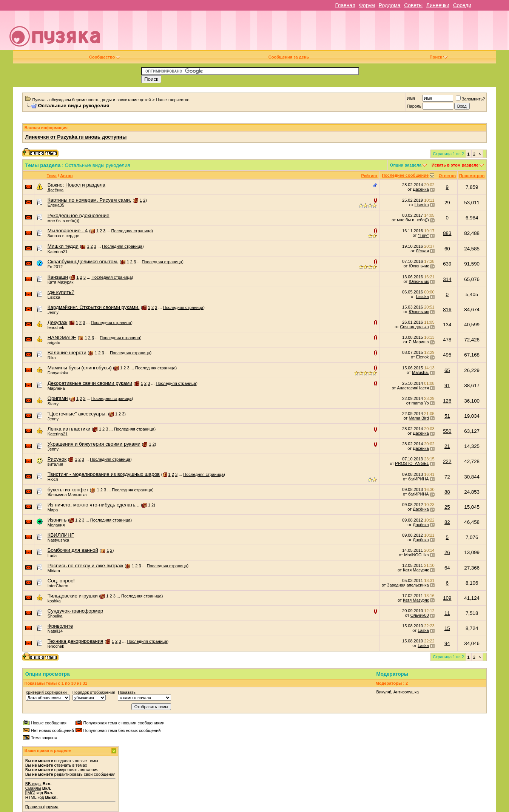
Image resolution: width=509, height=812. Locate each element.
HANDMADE (62, 337)
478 (447, 340)
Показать (127, 692)
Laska (423, 630)
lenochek (56, 327)
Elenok (423, 357)
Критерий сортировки (46, 692)
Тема (52, 176)
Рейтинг (369, 176)
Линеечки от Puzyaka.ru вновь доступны (76, 137)
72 (447, 477)
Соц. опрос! (61, 581)
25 (447, 507)
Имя (411, 98)
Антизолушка (406, 692)
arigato (54, 343)
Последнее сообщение (405, 175)
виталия (56, 464)
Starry (53, 404)
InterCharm (58, 586)
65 (447, 370)
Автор (66, 176)
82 (447, 522)
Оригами (58, 398)
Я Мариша (419, 342)
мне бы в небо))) (63, 221)
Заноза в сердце (63, 236)
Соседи (462, 5)
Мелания (56, 525)
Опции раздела (406, 165)
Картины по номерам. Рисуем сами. (89, 200)
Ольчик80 (420, 615)
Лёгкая (422, 251)
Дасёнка (56, 190)
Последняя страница (132, 231)
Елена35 (56, 205)
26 (447, 552)
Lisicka (54, 297)
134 (447, 325)
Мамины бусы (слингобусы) (80, 368)
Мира (53, 510)
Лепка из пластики (69, 429)
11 (447, 613)
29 (447, 203)
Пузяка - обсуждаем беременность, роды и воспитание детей (91, 100)
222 (447, 461)
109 (447, 598)
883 (447, 233)
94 (447, 643)
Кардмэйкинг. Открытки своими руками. (94, 307)
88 (447, 492)
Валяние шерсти (67, 353)
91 (447, 385)
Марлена (56, 388)
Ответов (447, 176)
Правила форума (42, 807)
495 (447, 355)
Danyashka (58, 373)
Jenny (53, 312)
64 (447, 568)
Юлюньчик (419, 266)
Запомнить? (470, 99)
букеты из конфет (68, 490)
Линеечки (438, 5)
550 (447, 431)
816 (447, 310)
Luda (52, 556)
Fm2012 (55, 267)
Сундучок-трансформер (75, 611)
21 (447, 446)
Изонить (57, 520)
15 (447, 628)
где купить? (61, 292)
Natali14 (55, 631)
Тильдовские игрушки (73, 596)
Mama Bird (419, 418)
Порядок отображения (94, 692)
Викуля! (384, 692)
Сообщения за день (289, 57)
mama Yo (420, 403)
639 (447, 264)
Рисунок (57, 459)
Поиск (439, 57)
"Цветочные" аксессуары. (77, 414)
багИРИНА (419, 479)
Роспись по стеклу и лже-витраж (86, 566)
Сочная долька (414, 327)
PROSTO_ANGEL (412, 463)
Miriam (54, 571)
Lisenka (422, 205)
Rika (52, 358)
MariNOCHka (416, 555)
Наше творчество (173, 100)
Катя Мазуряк (61, 282)
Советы (413, 5)
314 (447, 279)
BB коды (33, 784)
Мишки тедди (63, 246)
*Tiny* (423, 235)
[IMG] (30, 793)
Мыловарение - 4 (68, 231)
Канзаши (58, 277)
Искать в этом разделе (455, 165)
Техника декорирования (76, 641)
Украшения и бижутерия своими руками (94, 444)
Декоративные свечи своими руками (90, 383)
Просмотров (472, 176)
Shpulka (55, 616)
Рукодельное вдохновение (79, 215)
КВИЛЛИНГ (61, 535)
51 (447, 416)
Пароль (414, 106)
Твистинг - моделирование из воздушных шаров (104, 474)
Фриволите (60, 626)
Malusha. (420, 372)
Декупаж (58, 322)
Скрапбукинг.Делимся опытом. (83, 262)
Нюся (53, 479)
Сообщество (105, 57)
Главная (345, 5)
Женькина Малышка (67, 495)
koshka (54, 601)
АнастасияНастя (413, 388)
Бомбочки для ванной (73, 550)
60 (447, 249)
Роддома (390, 5)
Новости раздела (85, 185)
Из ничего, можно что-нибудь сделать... (94, 505)
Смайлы (33, 788)
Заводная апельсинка (408, 585)
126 (447, 401)
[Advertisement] (308, 33)
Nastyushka (58, 540)
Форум (367, 5)
